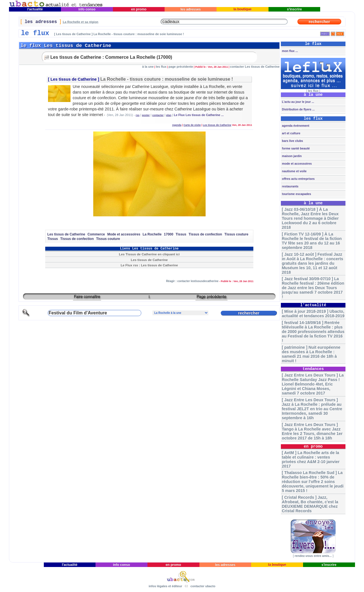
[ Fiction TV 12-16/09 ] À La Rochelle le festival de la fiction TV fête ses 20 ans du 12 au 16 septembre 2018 (312, 241)
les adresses (191, 9)
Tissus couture (236, 234)
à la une (148, 67)
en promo (139, 9)
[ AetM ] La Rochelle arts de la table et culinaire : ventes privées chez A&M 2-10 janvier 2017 (311, 459)
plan (169, 115)
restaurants (290, 186)
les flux (161, 67)
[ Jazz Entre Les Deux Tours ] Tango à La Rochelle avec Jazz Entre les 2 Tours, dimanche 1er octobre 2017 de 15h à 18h (312, 431)
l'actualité (35, 9)
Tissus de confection (205, 234)
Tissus (181, 234)
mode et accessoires (296, 164)
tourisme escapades (296, 194)
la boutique (243, 9)
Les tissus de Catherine (74, 79)
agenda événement (295, 126)
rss (138, 115)
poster (146, 115)
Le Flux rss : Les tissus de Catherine (149, 265)
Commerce (96, 234)
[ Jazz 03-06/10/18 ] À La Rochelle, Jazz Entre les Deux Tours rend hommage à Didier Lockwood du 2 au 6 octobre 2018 (310, 218)
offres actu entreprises (298, 179)
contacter (158, 115)
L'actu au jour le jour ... (298, 102)
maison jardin (291, 156)
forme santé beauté (295, 148)
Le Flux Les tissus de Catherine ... (199, 115)
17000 (169, 234)
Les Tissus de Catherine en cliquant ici (149, 254)
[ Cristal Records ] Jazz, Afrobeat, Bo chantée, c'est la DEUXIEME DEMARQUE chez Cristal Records (310, 504)
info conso (87, 9)
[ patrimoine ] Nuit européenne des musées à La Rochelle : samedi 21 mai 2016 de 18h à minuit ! (311, 354)
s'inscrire (294, 9)
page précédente (181, 67)
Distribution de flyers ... (298, 109)
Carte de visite (192, 125)
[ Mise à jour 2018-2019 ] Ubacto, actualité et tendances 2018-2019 (313, 314)
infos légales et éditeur (165, 586)
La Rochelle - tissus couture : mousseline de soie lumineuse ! (167, 79)
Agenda (177, 125)
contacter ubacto (203, 586)
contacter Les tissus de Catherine (255, 67)
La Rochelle (152, 234)
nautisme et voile (294, 171)
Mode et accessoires (124, 234)
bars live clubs (292, 141)
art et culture (291, 133)
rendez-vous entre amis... (313, 556)
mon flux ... (290, 51)
